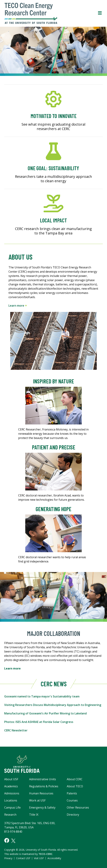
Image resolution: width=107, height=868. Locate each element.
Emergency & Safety (42, 807)
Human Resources (41, 793)
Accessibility (54, 858)
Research (10, 815)
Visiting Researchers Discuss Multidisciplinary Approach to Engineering (53, 705)
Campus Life (12, 807)
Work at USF (37, 800)
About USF (11, 779)
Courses (72, 800)
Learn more (18, 306)
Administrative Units (43, 779)
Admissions (12, 793)
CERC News (54, 684)
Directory (73, 815)
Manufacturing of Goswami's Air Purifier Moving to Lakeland (45, 713)
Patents (72, 793)
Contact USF (23, 858)
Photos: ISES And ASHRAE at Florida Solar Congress (39, 722)
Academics (11, 786)
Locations (11, 800)
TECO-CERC (45, 854)
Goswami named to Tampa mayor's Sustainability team (42, 696)
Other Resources (78, 807)
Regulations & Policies (44, 786)
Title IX (34, 815)
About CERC (75, 779)
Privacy (8, 858)
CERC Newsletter (16, 730)
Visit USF (39, 858)
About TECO (75, 786)
